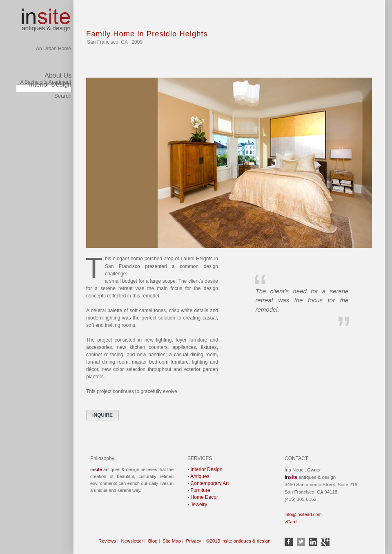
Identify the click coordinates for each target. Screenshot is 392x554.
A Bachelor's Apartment (46, 67)
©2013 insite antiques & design (238, 541)
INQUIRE (102, 415)
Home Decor (204, 497)
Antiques (200, 476)
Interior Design (50, 84)
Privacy (193, 541)
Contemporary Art (210, 483)
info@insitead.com (303, 514)
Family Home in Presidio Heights (147, 34)
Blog (153, 541)
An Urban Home (53, 15)
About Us (58, 75)
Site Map (172, 541)
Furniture (200, 490)
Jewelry (199, 504)
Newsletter (132, 541)
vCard (291, 521)
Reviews (107, 541)
